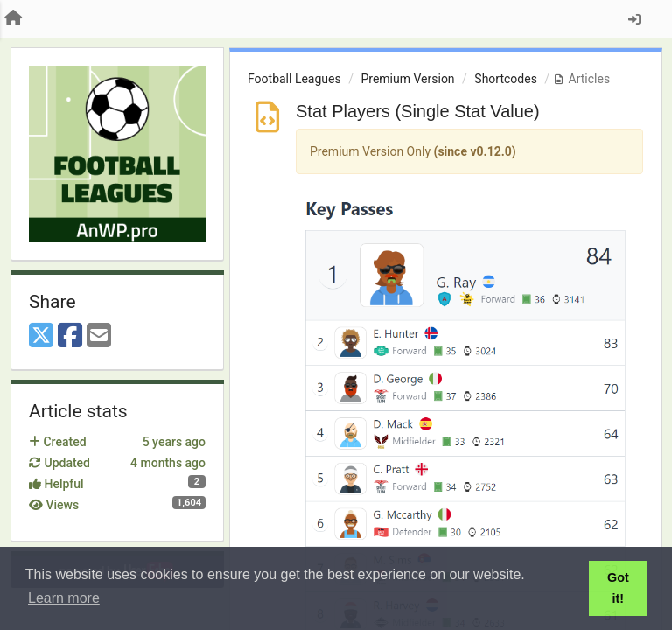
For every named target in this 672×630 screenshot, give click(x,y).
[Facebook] (70, 336)
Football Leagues (294, 79)
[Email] (99, 336)
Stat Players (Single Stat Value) (418, 111)
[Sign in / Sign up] (634, 19)
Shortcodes (506, 79)
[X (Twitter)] (41, 336)
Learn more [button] (64, 598)
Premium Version (407, 79)
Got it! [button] (618, 588)
